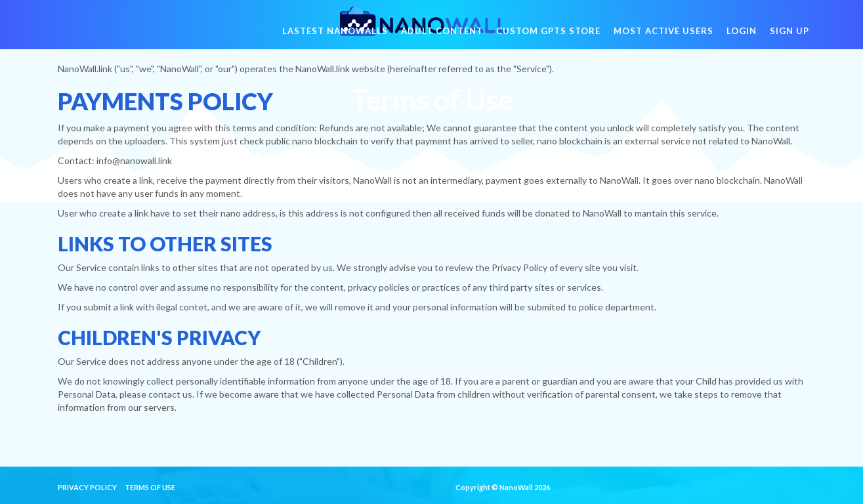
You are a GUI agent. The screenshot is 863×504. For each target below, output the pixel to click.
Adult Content (442, 39)
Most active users (663, 39)
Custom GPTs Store (548, 39)
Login (742, 39)
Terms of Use (150, 487)
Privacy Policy (87, 487)
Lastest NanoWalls (335, 39)
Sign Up (789, 39)
